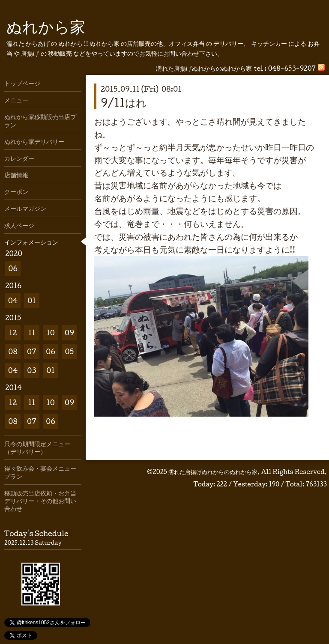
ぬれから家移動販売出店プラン (40, 120)
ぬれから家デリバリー (34, 141)
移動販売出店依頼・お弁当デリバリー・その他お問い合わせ (40, 501)
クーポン (16, 191)
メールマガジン (25, 208)
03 (32, 370)
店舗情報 (16, 175)
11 (31, 332)
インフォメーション (31, 242)
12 (13, 332)
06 (13, 268)
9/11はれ (124, 102)
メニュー (16, 100)
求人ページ (19, 225)
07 (32, 351)
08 (13, 351)
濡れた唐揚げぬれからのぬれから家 (213, 472)
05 (70, 351)
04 (13, 300)
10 (51, 332)
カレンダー (19, 158)
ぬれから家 (46, 26)
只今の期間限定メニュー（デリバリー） (37, 447)
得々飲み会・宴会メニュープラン (40, 472)
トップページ (22, 83)
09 (69, 332)
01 (32, 300)
